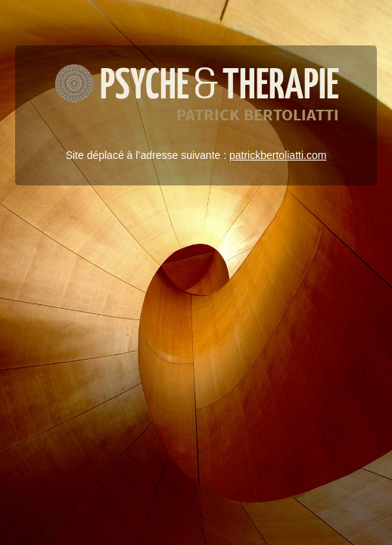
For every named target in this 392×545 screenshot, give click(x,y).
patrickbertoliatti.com (278, 155)
